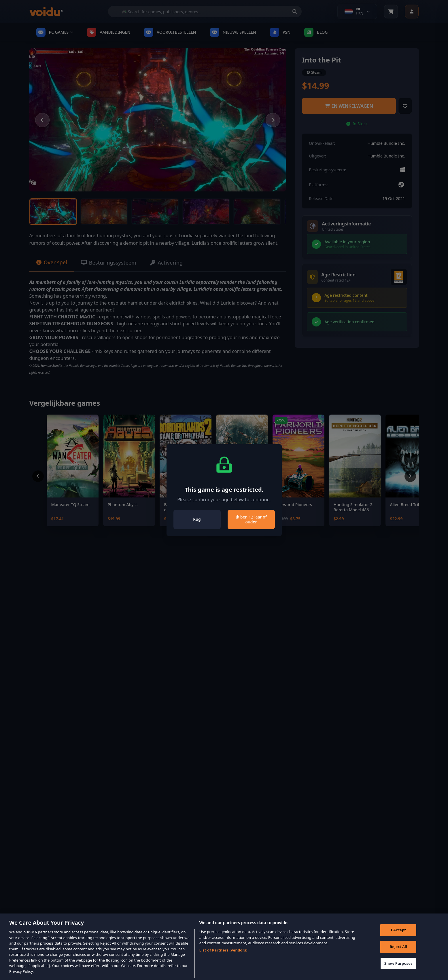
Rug (197, 519)
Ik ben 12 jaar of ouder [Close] (251, 520)
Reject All (398, 955)
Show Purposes (398, 972)
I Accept (398, 939)
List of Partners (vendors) (223, 958)
